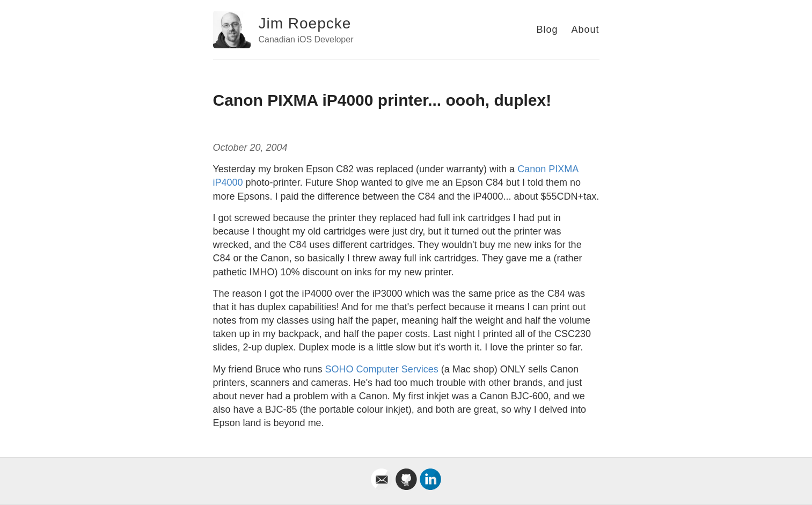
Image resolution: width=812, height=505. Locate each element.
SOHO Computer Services (382, 369)
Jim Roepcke (305, 23)
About (585, 30)
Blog (547, 30)
